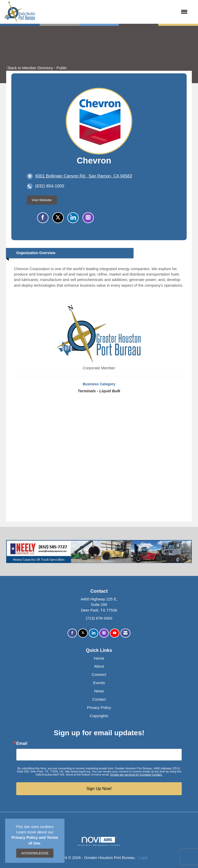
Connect (99, 674)
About (99, 666)
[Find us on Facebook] (72, 633)
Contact (99, 699)
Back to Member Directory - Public (37, 68)
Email (22, 744)
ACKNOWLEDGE (35, 853)
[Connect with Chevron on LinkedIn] (73, 218)
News (99, 691)
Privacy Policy (99, 707)
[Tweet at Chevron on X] (58, 218)
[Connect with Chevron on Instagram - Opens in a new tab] (88, 218)
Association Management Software (99, 841)
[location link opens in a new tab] (84, 176)
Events (99, 683)
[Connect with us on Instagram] (104, 633)
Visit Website (42, 200)
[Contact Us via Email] (125, 633)
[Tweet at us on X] (83, 633)
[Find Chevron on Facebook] (43, 218)
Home (99, 658)
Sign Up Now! (99, 789)
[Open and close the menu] (114, 12)
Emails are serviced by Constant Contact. (136, 775)
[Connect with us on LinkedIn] (93, 633)
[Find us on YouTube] (115, 633)
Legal (143, 858)
